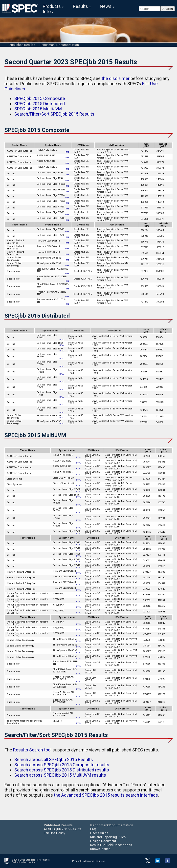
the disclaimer (116, 78)
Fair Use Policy (54, 833)
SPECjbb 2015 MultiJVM (38, 109)
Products (52, 6)
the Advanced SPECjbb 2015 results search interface (106, 795)
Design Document (103, 841)
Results (80, 6)
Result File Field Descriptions (111, 845)
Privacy (76, 861)
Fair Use (100, 861)
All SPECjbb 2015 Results (63, 829)
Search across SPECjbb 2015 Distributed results (62, 770)
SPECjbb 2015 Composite (40, 98)
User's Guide (99, 833)
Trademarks (88, 861)
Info (47, 11)
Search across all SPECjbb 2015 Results (54, 759)
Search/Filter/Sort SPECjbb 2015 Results (54, 114)
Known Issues (100, 849)
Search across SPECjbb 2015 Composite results (62, 765)
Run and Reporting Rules (108, 837)
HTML (67, 152)
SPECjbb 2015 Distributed (40, 104)
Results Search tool (32, 750)
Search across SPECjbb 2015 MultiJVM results (60, 775)
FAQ (93, 829)
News (106, 6)
